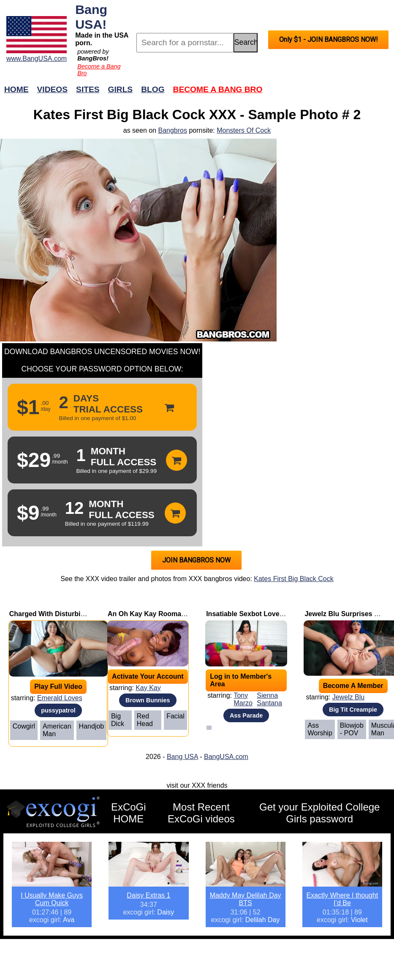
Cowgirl (24, 726)
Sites (88, 89)
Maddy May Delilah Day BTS (246, 899)
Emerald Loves (60, 698)
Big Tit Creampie (353, 710)
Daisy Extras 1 (148, 895)
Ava (69, 920)
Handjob (92, 726)
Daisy (166, 912)
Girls (121, 89)
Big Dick (118, 720)
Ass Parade (246, 715)
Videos (53, 89)
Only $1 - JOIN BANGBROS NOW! (329, 40)
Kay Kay (148, 688)
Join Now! (330, 94)
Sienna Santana (269, 699)
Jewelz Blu (348, 697)
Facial (175, 716)
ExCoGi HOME (129, 813)
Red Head (145, 720)
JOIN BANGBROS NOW (196, 560)
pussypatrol (58, 710)
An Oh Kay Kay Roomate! (149, 614)
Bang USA (182, 757)
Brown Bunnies (148, 700)
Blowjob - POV (352, 729)
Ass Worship (320, 729)
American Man (57, 730)
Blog (153, 89)
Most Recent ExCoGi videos (201, 813)
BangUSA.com (226, 757)
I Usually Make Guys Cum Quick (52, 899)
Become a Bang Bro (218, 89)
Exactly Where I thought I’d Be (342, 899)
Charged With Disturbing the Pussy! (67, 614)
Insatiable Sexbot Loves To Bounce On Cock (277, 614)
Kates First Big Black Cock (294, 579)
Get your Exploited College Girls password (320, 813)
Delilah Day (263, 920)
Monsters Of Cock (244, 130)
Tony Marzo (243, 699)
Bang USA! (91, 17)
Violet (359, 920)
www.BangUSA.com (37, 59)
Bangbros (173, 130)
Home (16, 89)
